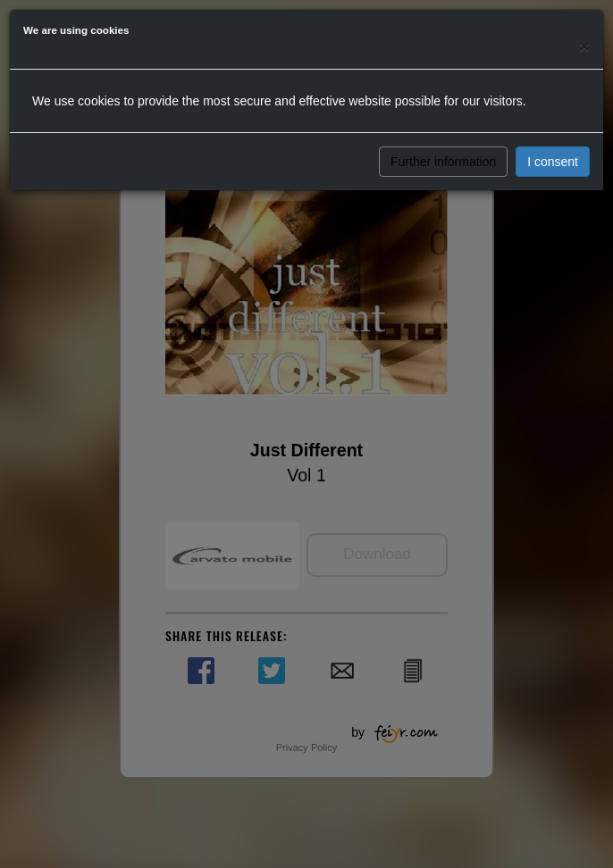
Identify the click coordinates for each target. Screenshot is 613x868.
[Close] (584, 46)
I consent (553, 162)
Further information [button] (443, 162)
